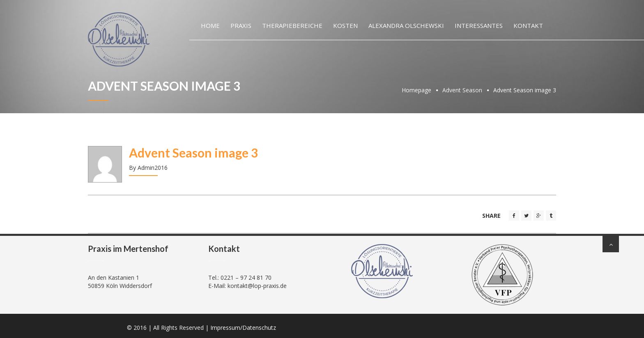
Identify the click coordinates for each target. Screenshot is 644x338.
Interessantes (479, 25)
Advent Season (462, 90)
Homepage (416, 90)
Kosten (345, 25)
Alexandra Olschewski (406, 25)
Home (210, 25)
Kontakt (528, 25)
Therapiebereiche (292, 25)
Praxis (241, 25)
